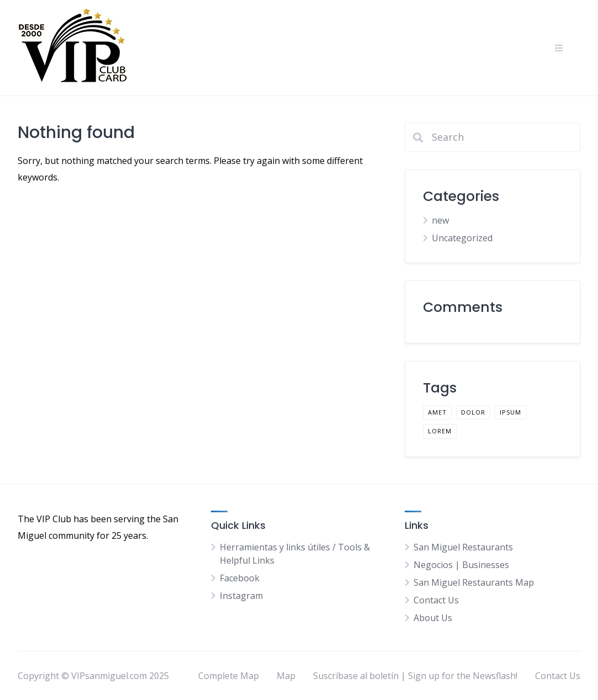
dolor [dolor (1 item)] (473, 412)
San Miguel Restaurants (463, 547)
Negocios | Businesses (461, 565)
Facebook (240, 578)
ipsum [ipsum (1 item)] (510, 412)
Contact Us (436, 600)
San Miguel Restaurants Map (474, 582)
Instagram (241, 596)
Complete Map (229, 676)
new (440, 220)
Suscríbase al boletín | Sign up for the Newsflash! (415, 676)
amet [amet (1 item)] (437, 412)
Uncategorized (462, 238)
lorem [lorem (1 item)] (440, 431)
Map (286, 676)
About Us (433, 618)
